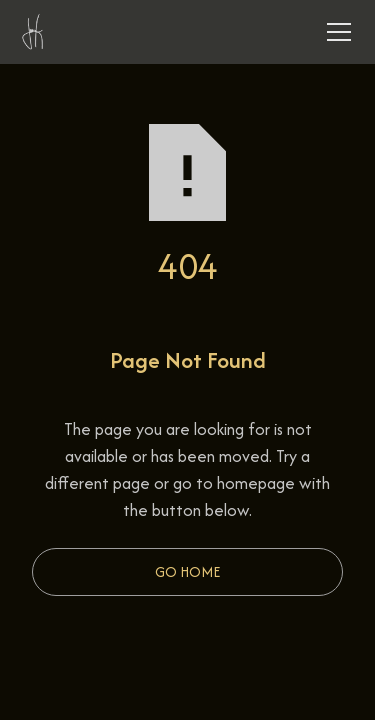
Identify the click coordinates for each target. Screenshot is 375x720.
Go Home (187, 571)
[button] (335, 32)
